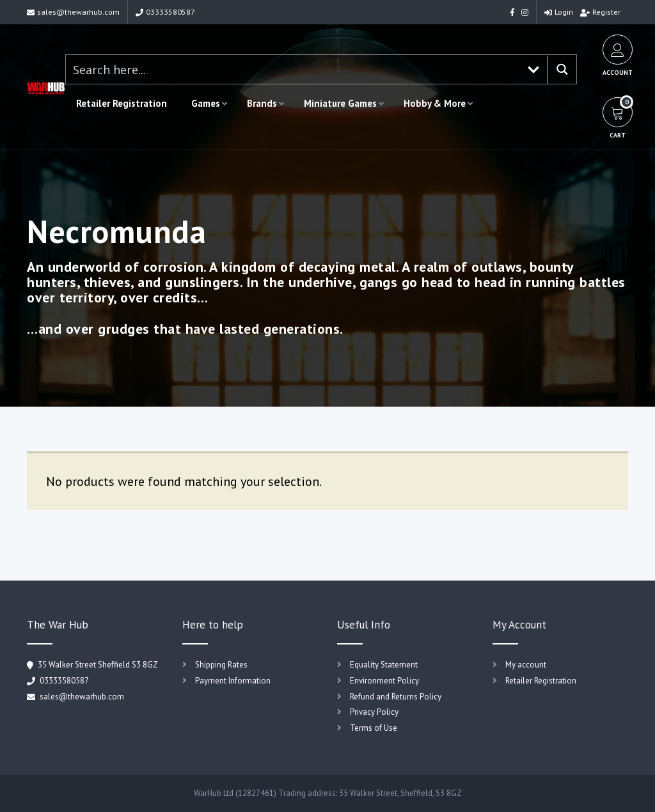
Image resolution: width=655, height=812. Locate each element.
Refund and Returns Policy (396, 697)
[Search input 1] (293, 69)
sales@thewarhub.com (73, 12)
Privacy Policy (374, 712)
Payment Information (233, 681)
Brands (262, 103)
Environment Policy (384, 681)
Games (206, 103)
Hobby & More (435, 103)
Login (559, 12)
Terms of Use (374, 728)
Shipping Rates (221, 665)
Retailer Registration (122, 103)
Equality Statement (384, 665)
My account (526, 665)
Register (600, 12)
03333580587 (165, 12)
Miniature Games (340, 103)
